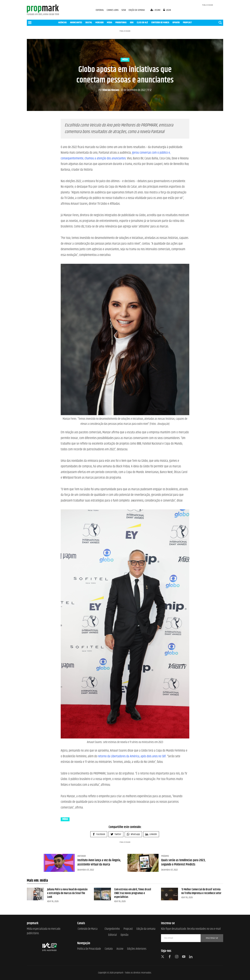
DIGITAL (89, 22)
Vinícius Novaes (109, 90)
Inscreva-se (212, 938)
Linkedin (151, 834)
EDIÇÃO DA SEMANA (137, 10)
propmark (119, 973)
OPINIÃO (176, 22)
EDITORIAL (100, 10)
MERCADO (99, 22)
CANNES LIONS (113, 10)
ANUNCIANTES (76, 22)
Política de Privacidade (89, 949)
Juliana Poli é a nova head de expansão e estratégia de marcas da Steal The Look (67, 893)
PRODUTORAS (121, 22)
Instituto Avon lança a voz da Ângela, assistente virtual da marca (99, 862)
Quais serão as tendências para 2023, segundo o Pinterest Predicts (183, 862)
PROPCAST (187, 22)
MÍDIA (109, 22)
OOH (132, 22)
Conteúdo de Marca (88, 929)
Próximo (165, 856)
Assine (120, 949)
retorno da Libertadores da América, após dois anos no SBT (132, 756)
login (167, 10)
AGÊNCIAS (62, 22)
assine (156, 10)
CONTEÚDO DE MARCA (160, 22)
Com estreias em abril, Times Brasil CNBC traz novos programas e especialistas (133, 893)
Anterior (82, 856)
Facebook (99, 834)
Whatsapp (133, 834)
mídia (125, 60)
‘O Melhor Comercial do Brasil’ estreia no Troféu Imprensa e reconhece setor (201, 891)
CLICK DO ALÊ (142, 22)
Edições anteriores (137, 949)
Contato (109, 949)
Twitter (116, 834)
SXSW (124, 10)
